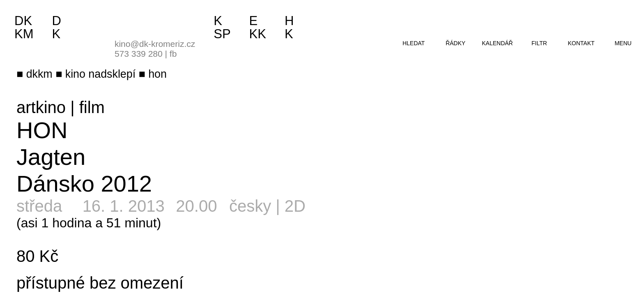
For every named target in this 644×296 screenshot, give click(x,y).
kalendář (497, 43)
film (92, 107)
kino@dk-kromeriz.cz (155, 44)
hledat (414, 43)
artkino (41, 107)
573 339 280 (139, 54)
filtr (539, 43)
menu (623, 43)
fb (173, 54)
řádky (455, 43)
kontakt (581, 43)
